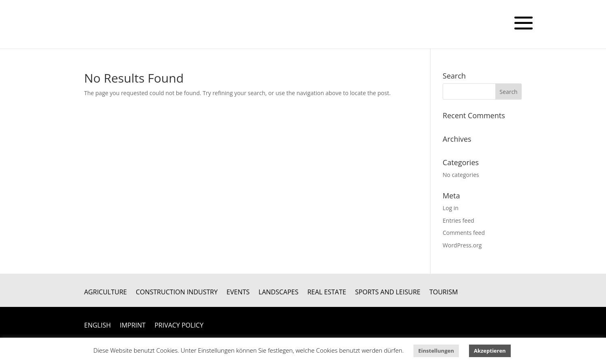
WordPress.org (462, 245)
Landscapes (278, 293)
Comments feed (464, 233)
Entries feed (458, 220)
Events (238, 293)
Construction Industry (177, 293)
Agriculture (106, 293)
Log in (451, 208)
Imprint (133, 326)
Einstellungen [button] (436, 351)
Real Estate (327, 293)
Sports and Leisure (388, 293)
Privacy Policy (179, 326)
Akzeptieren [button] (490, 351)
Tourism (443, 293)
